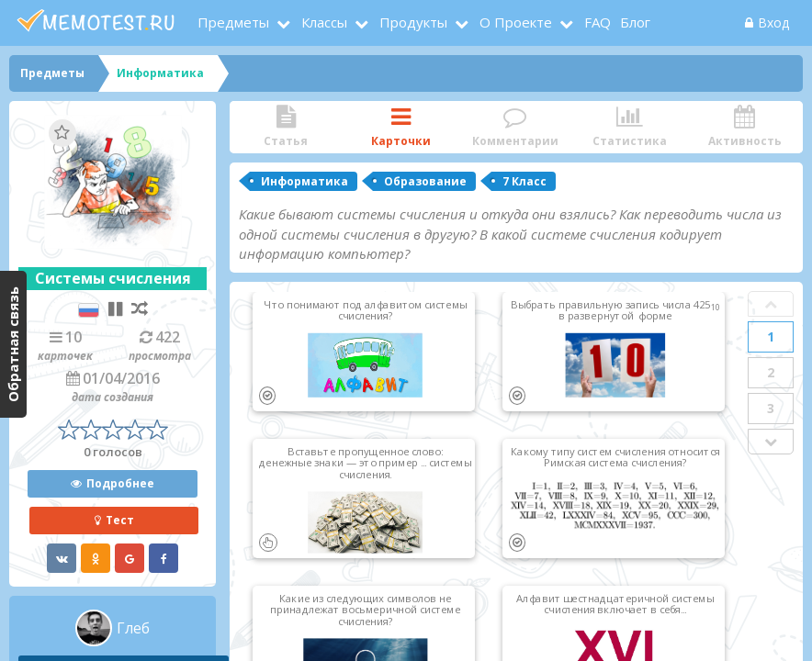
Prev (771, 304)
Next (771, 442)
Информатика (304, 181)
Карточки (401, 127)
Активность (744, 127)
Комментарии (516, 127)
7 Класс (524, 181)
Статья (286, 127)
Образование (425, 181)
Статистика (630, 127)
